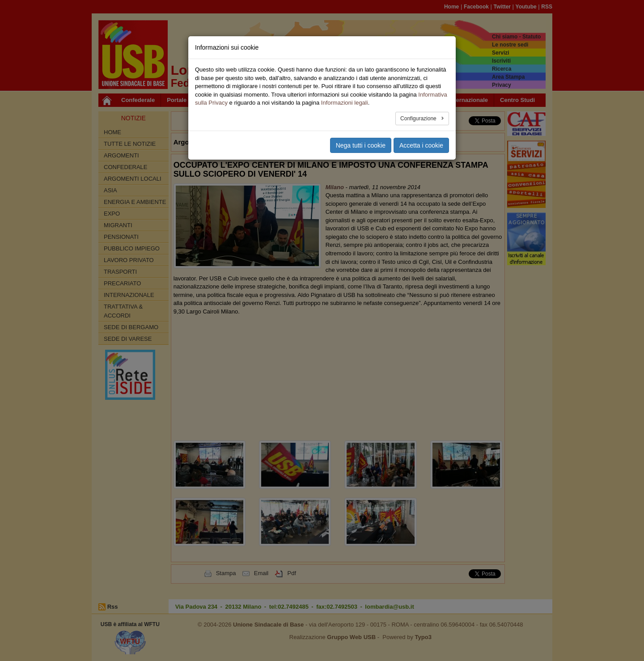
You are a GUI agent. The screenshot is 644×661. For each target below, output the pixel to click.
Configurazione (419, 119)
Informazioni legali (345, 103)
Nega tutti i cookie (361, 145)
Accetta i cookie (421, 145)
